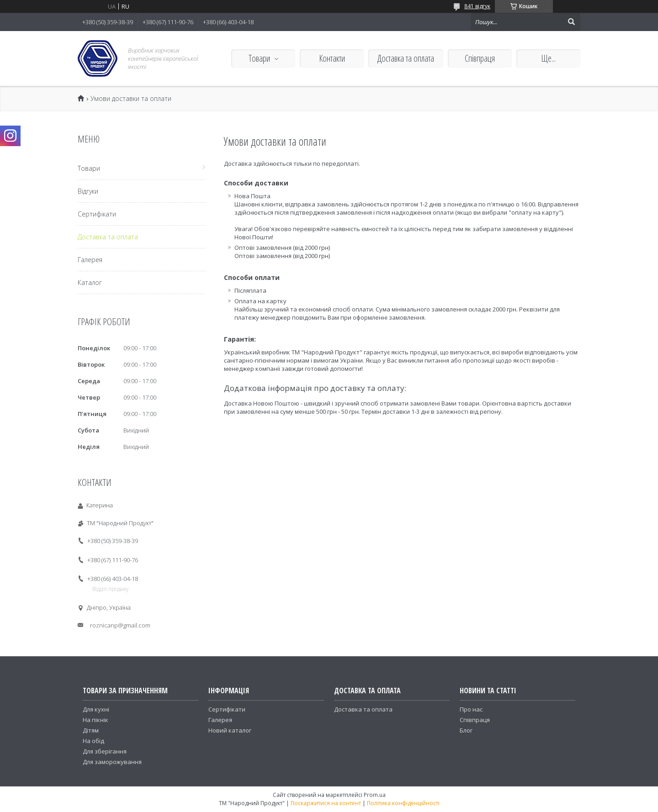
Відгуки (88, 191)
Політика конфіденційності (403, 803)
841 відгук (477, 6)
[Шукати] (571, 22)
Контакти (332, 58)
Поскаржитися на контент (326, 803)
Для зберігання (105, 751)
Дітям (91, 730)
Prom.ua (375, 795)
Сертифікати (97, 214)
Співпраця (480, 58)
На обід (93, 741)
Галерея (90, 260)
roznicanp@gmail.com (120, 625)
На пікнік (96, 720)
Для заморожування (112, 762)
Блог (466, 730)
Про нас (471, 709)
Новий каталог (230, 730)
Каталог (90, 282)
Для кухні (96, 709)
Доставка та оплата (406, 58)
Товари (259, 58)
